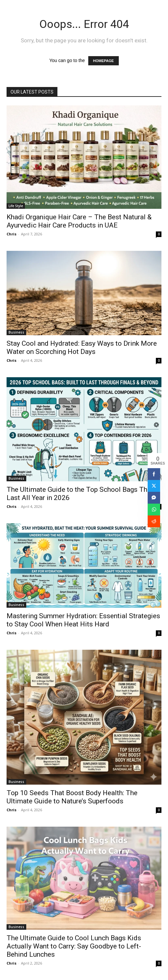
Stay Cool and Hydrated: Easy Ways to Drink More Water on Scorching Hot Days (82, 348)
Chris (11, 234)
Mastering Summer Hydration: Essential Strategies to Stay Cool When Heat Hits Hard (83, 620)
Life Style (16, 206)
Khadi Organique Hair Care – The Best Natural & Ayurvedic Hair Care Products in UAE (79, 221)
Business (16, 332)
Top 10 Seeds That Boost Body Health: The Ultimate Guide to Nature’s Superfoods (72, 797)
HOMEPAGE (104, 61)
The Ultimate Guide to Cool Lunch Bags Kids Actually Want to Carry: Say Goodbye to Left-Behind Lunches (74, 946)
